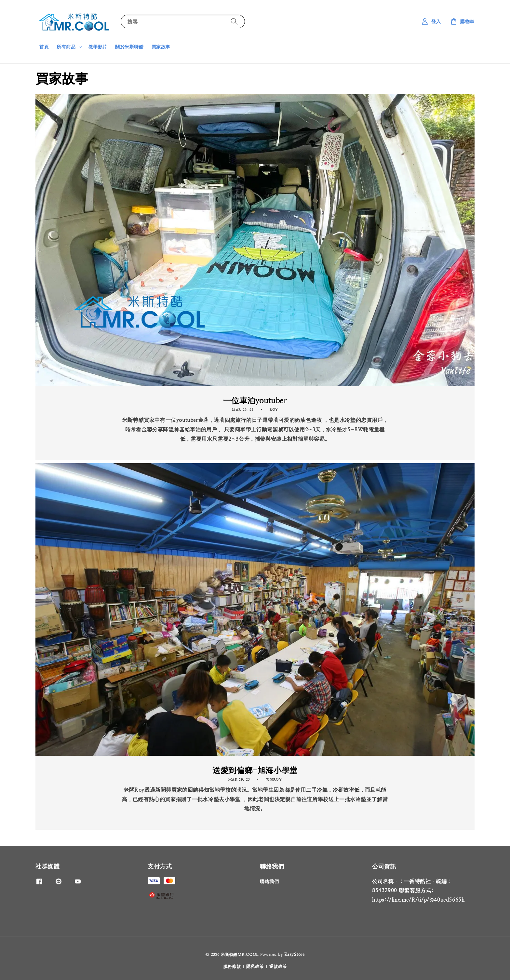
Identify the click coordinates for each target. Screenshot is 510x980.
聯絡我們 (269, 881)
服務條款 (232, 967)
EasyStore (294, 954)
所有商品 (66, 47)
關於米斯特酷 (129, 47)
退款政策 (278, 967)
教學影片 (98, 47)
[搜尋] (234, 21)
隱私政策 (255, 967)
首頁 (44, 47)
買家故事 (161, 47)
